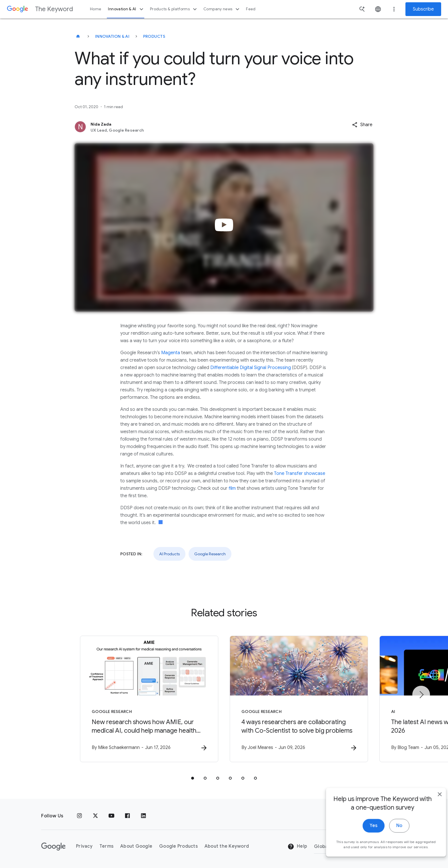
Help (297, 847)
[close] (430, 816)
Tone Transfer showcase (300, 473)
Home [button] (96, 9)
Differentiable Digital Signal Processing (251, 368)
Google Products (178, 846)
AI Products (169, 554)
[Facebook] (127, 816)
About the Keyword (227, 846)
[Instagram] (79, 816)
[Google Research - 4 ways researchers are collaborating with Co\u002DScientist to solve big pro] (299, 699)
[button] (362, 125)
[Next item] (421, 695)
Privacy (84, 846)
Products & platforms (174, 9)
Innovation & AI (126, 9)
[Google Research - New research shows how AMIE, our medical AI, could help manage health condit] (149, 699)
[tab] (193, 778)
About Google (136, 846)
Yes (364, 847)
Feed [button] (251, 9)
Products (154, 36)
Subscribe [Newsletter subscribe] (423, 9)
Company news (222, 9)
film (232, 488)
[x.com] (95, 816)
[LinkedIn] (143, 816)
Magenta (171, 353)
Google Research (210, 554)
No (390, 847)
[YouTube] (111, 816)
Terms (106, 846)
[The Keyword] (78, 36)
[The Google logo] (53, 847)
